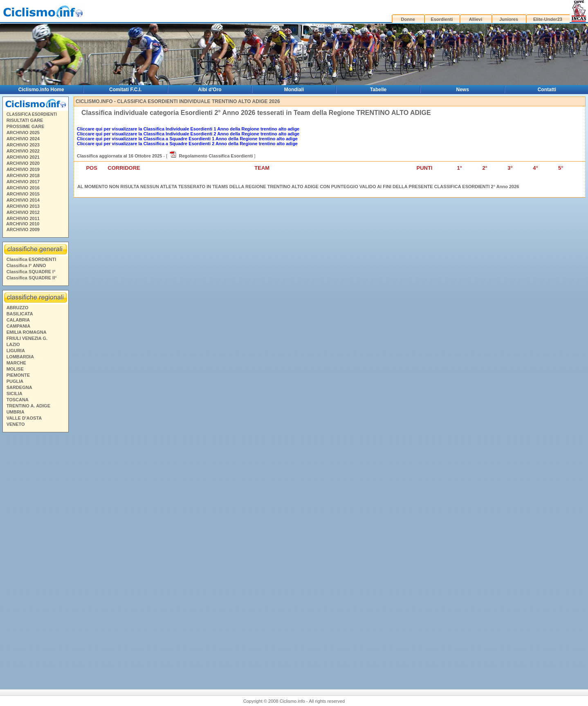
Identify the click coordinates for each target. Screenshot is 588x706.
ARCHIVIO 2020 (23, 163)
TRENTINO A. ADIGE (28, 406)
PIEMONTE (18, 375)
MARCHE (16, 363)
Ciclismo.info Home (41, 90)
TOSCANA (18, 400)
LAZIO (13, 344)
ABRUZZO (18, 308)
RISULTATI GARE (25, 120)
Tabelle (378, 90)
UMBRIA (16, 412)
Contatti (547, 90)
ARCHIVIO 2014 (23, 200)
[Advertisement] (35, 555)
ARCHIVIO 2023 (23, 145)
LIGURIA (16, 351)
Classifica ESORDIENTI (31, 259)
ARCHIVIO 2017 (23, 182)
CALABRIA (18, 320)
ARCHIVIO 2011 (23, 218)
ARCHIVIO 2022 (23, 151)
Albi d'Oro (210, 90)
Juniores (509, 19)
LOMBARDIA (20, 357)
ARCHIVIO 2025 (23, 133)
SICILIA (15, 393)
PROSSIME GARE (26, 126)
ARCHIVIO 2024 (23, 139)
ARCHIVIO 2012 (23, 212)
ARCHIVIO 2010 (23, 224)
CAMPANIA (18, 326)
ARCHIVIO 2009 (23, 229)
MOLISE (15, 369)
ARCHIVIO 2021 (23, 157)
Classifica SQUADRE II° (32, 278)
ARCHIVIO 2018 (23, 175)
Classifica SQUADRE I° (31, 272)
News (462, 90)
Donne (408, 19)
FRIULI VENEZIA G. (27, 338)
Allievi (476, 19)
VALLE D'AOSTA (24, 418)
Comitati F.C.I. (125, 90)
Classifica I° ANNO (26, 265)
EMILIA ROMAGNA (27, 332)
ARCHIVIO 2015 (23, 194)
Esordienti (442, 19)
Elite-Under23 (548, 19)
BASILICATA (20, 314)
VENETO (16, 424)
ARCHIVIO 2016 (23, 188)
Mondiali (294, 90)
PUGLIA (15, 381)
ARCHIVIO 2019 (23, 169)
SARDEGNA (19, 387)
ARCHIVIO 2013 (23, 206)
